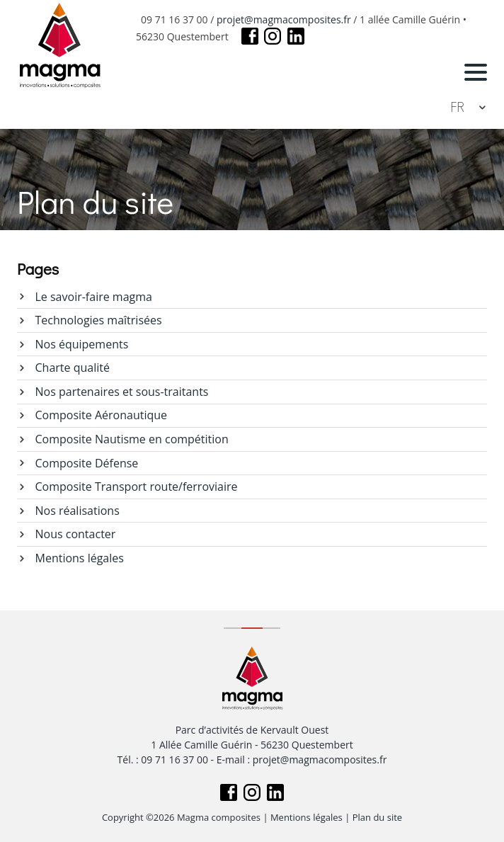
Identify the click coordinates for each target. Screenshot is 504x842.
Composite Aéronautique (102, 415)
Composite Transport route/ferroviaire (137, 487)
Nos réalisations (78, 511)
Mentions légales (80, 558)
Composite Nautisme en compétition (132, 439)
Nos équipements (82, 344)
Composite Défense (87, 463)
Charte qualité (73, 368)
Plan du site (377, 817)
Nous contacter (76, 534)
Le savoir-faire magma (94, 297)
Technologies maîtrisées (99, 320)
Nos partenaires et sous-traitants (122, 392)
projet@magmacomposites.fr (284, 19)
